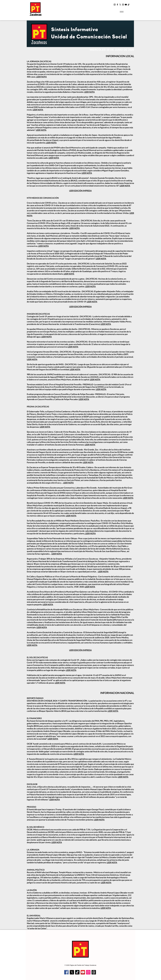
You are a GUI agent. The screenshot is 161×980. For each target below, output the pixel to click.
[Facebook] (117, 5)
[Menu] (122, 12)
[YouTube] (126, 5)
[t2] (123, 5)
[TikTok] (129, 5)
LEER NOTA (41, 77)
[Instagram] (115, 5)
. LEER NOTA (90, 533)
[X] (120, 5)
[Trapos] (94, 972)
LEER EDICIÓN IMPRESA (80, 191)
